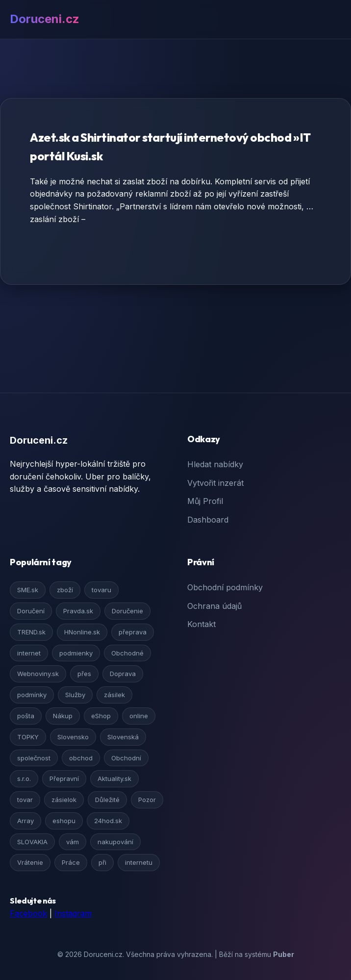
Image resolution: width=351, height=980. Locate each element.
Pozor (147, 800)
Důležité (107, 800)
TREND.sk (31, 632)
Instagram (73, 913)
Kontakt (201, 624)
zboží (65, 590)
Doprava (123, 674)
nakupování (115, 842)
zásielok (64, 800)
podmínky (32, 695)
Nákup (63, 716)
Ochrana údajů (214, 606)
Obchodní (126, 758)
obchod (81, 758)
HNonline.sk (82, 632)
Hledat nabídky (215, 464)
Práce (71, 862)
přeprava (133, 632)
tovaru (101, 590)
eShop (101, 716)
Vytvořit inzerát (215, 483)
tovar (25, 800)
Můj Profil (205, 501)
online (139, 716)
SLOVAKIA (32, 842)
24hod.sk (108, 821)
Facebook (28, 913)
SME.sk (28, 590)
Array (25, 821)
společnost (34, 758)
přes (84, 674)
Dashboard (208, 520)
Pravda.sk (78, 611)
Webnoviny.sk (38, 674)
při (102, 862)
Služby (75, 695)
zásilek (114, 695)
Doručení (31, 611)
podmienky (76, 653)
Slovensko (73, 737)
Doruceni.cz (45, 19)
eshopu (64, 821)
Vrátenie (30, 862)
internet (29, 653)
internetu (139, 862)
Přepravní (64, 779)
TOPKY (28, 737)
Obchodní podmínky (225, 587)
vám (73, 842)
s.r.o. (24, 779)
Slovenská (123, 737)
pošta (26, 716)
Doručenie (127, 611)
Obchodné (127, 653)
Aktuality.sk (114, 779)
